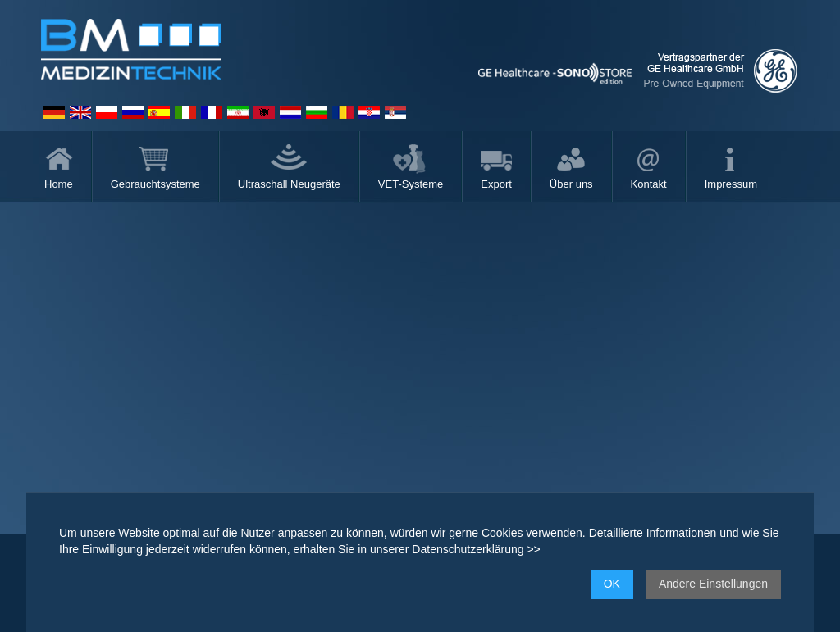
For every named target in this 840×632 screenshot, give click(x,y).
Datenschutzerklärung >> (476, 549)
